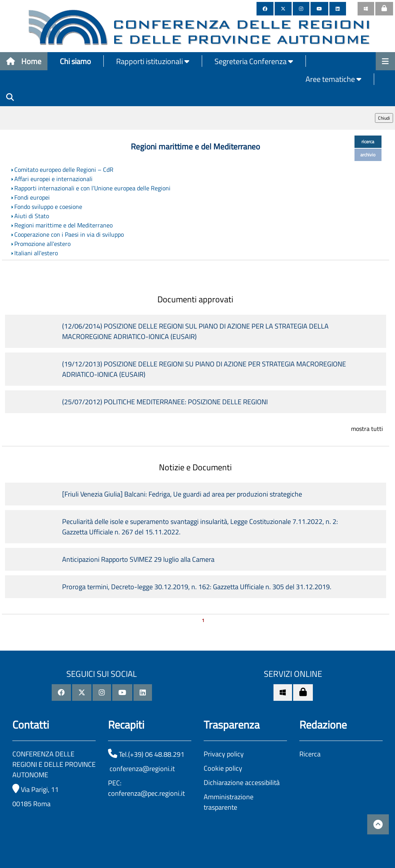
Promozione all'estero (42, 244)
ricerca (368, 142)
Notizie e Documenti (195, 467)
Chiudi (384, 118)
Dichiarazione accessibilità (242, 782)
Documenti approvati (195, 299)
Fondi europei (32, 197)
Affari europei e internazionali (53, 179)
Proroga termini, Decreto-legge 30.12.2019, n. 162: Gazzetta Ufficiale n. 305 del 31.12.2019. (197, 587)
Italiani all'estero (36, 253)
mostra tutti (367, 429)
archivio (368, 155)
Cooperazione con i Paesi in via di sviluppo (69, 234)
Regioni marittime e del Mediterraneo (63, 225)
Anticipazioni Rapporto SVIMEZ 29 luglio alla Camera (138, 559)
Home (24, 61)
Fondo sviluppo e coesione (48, 207)
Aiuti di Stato (32, 216)
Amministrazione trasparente (229, 802)
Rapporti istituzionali (153, 61)
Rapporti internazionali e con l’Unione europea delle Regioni (92, 188)
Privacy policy (224, 754)
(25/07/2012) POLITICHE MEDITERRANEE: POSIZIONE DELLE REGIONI (165, 402)
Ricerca (310, 754)
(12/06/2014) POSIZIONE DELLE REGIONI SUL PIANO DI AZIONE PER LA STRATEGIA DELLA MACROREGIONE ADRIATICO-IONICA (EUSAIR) (195, 331)
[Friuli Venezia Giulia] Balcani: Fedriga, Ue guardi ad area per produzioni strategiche (182, 494)
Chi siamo (75, 61)
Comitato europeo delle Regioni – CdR (64, 170)
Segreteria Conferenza (254, 61)
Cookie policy (223, 768)
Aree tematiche (333, 79)
